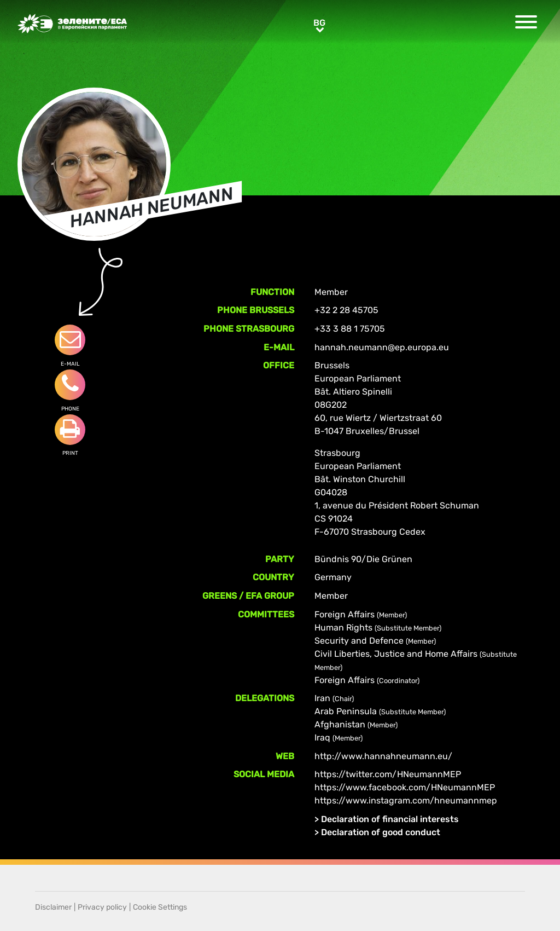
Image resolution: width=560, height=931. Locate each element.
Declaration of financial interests (390, 819)
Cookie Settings (160, 907)
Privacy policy (102, 907)
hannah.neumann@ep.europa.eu (382, 347)
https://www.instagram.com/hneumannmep (406, 800)
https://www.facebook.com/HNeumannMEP (405, 787)
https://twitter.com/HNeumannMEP (388, 774)
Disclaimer (53, 907)
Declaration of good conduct (381, 832)
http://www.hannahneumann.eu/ (383, 756)
